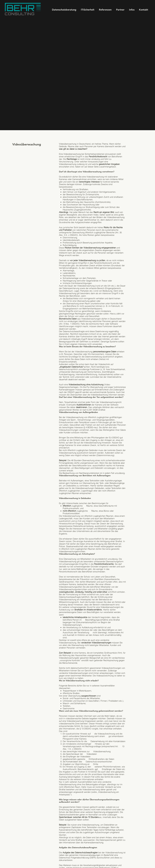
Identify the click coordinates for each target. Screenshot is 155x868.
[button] (132, 10)
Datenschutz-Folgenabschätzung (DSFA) (77, 858)
